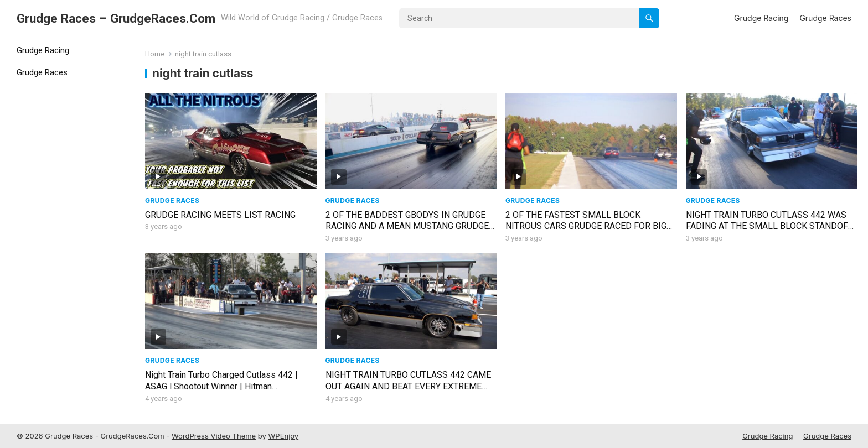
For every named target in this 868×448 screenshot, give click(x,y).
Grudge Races (825, 18)
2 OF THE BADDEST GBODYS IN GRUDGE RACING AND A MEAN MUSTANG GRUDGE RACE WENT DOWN (407, 226)
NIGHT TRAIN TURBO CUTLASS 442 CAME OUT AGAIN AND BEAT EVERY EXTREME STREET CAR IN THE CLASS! (408, 386)
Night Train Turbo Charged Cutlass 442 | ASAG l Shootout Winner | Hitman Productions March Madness (221, 386)
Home (155, 54)
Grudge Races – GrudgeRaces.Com (116, 18)
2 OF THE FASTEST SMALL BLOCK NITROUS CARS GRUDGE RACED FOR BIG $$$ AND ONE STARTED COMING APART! (586, 226)
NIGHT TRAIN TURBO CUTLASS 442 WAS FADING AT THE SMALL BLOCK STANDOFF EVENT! (769, 226)
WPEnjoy (284, 436)
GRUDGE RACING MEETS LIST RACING (220, 215)
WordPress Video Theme (214, 436)
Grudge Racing (761, 18)
